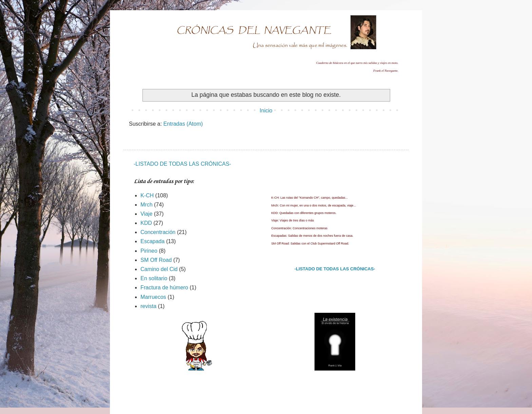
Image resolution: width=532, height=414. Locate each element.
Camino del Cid (159, 269)
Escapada (153, 241)
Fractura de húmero (164, 287)
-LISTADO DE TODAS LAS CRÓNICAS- (182, 164)
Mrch (147, 205)
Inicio (266, 111)
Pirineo (149, 251)
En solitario (154, 278)
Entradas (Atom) (183, 124)
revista (148, 306)
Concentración (158, 232)
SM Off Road (156, 260)
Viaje (146, 214)
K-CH (147, 195)
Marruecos (153, 297)
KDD (146, 223)
